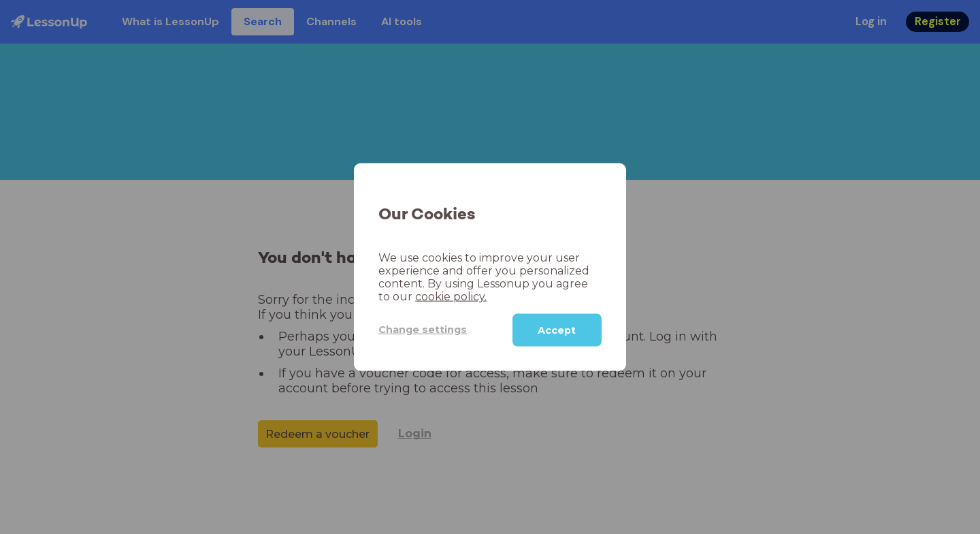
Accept (557, 330)
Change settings (423, 330)
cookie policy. (451, 296)
